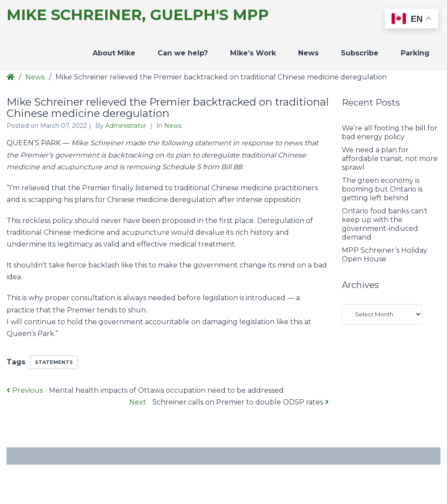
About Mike (114, 53)
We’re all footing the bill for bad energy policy (390, 132)
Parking (415, 53)
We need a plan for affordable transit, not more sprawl (390, 159)
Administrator (127, 126)
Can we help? (183, 53)
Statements (54, 362)
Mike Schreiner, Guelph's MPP (138, 15)
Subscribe (360, 53)
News (308, 53)
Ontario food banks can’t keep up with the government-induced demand (385, 224)
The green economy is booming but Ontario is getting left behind (382, 189)
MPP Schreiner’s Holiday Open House (385, 255)
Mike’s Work (253, 53)
